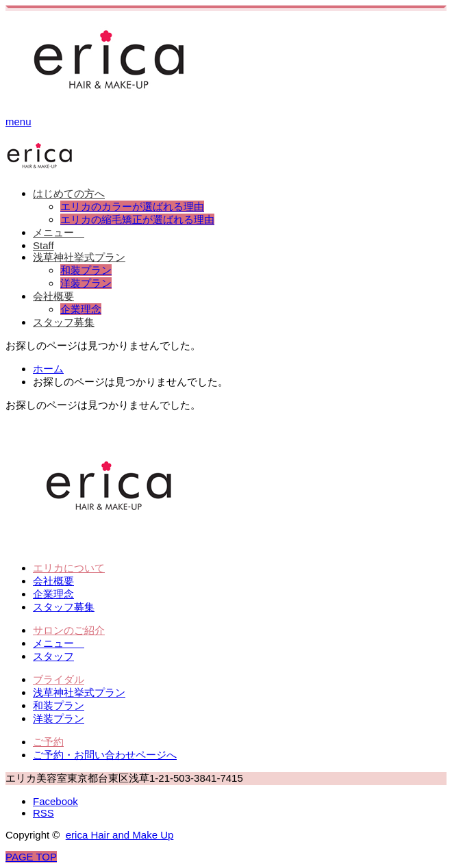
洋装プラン (86, 283)
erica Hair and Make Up (120, 835)
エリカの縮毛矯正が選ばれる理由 (137, 219)
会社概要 (53, 296)
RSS (43, 813)
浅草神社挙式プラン (79, 257)
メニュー (59, 232)
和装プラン (86, 270)
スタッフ (53, 656)
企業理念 (81, 309)
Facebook (55, 801)
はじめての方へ (69, 193)
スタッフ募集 (64, 322)
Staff (43, 245)
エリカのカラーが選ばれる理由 (132, 206)
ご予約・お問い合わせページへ (105, 755)
